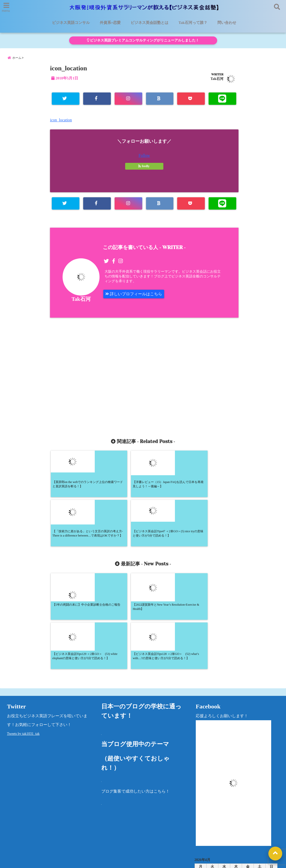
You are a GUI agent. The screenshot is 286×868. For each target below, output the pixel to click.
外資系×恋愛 (110, 23)
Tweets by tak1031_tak (23, 636)
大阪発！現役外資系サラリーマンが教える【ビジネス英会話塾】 (134, 861)
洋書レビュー (174, 832)
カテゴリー (205, 815)
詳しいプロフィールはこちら (134, 294)
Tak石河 (217, 79)
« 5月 (234, 799)
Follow (144, 155)
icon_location (61, 120)
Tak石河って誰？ (193, 23)
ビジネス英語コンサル (71, 23)
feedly (144, 166)
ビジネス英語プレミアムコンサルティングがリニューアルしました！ (143, 40)
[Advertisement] (100, 372)
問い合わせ (227, 23)
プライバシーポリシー (213, 832)
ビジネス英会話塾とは (150, 23)
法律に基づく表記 (255, 832)
